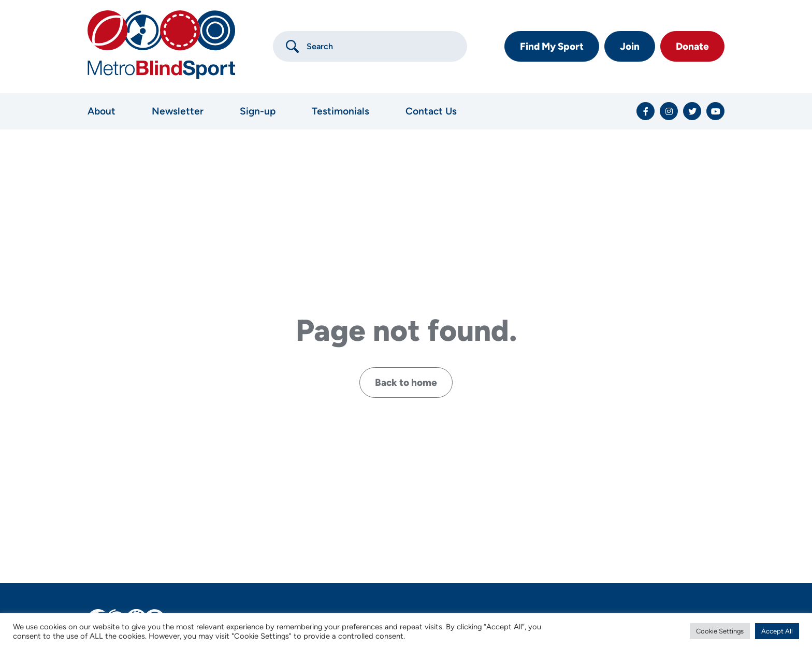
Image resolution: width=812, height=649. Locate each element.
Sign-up (258, 111)
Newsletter (178, 111)
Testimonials (340, 111)
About (102, 111)
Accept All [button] (777, 631)
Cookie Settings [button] (720, 631)
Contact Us (431, 111)
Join (630, 46)
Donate (692, 46)
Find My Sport (552, 46)
